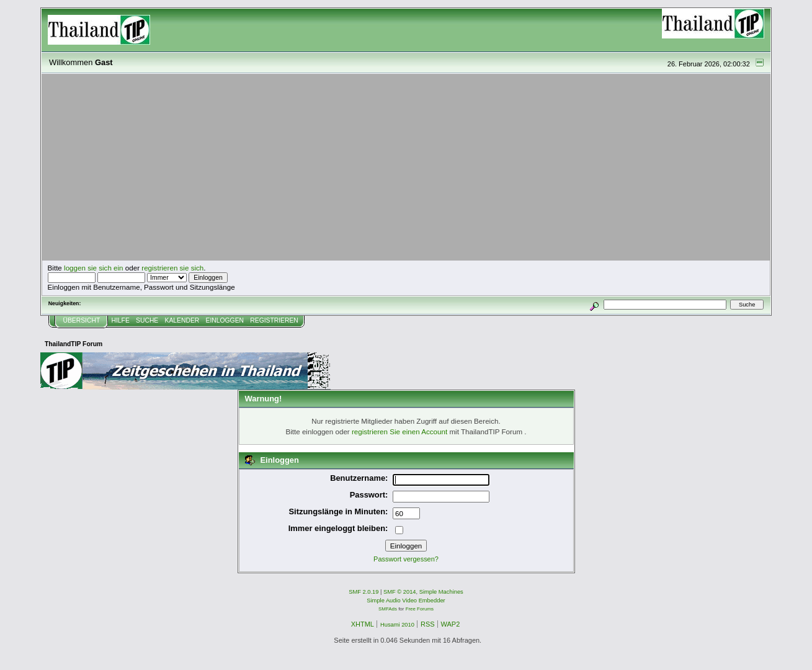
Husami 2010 (397, 625)
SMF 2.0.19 (364, 592)
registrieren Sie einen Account (399, 431)
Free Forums (420, 609)
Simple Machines (441, 592)
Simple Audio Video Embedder (406, 601)
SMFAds (388, 609)
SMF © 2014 (400, 592)
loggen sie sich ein (94, 268)
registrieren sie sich (172, 268)
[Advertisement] (406, 167)
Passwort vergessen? (406, 559)
